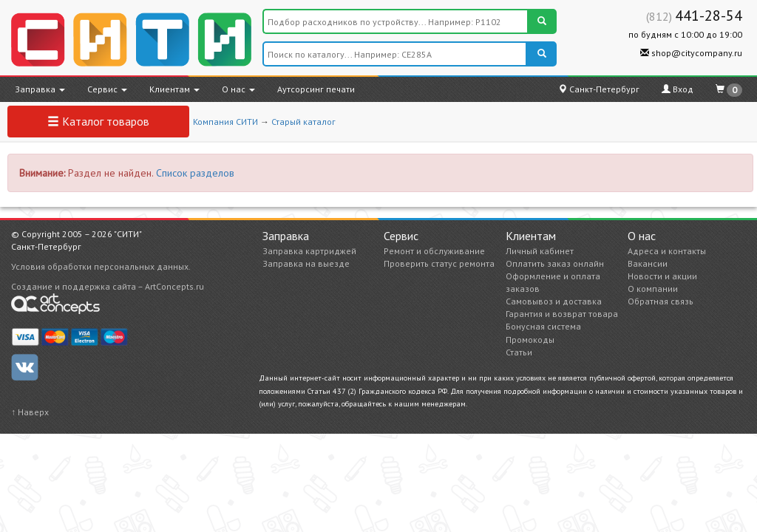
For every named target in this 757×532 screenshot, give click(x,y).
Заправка (40, 89)
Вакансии (648, 263)
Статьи (519, 352)
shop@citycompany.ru (691, 53)
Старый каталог (303, 122)
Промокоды (530, 340)
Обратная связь (661, 301)
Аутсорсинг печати (316, 89)
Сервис (107, 89)
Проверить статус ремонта (439, 263)
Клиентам (174, 89)
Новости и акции (662, 276)
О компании (653, 289)
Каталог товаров (98, 121)
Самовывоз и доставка (554, 301)
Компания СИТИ (225, 122)
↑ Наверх (30, 412)
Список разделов (195, 173)
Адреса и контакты (667, 251)
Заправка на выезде (306, 263)
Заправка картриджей (309, 251)
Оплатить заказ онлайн (555, 263)
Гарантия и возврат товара (562, 314)
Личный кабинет (540, 251)
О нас (238, 89)
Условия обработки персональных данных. (101, 266)
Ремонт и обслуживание (434, 251)
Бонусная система (543, 326)
